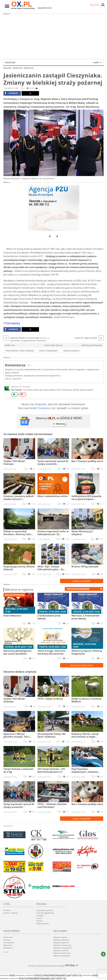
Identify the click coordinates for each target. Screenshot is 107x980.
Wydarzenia (29, 68)
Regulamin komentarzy (62, 945)
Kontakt (39, 921)
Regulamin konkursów (62, 953)
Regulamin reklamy (61, 950)
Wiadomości (18, 68)
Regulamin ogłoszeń (61, 943)
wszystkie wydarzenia (82, 665)
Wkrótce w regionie (19, 590)
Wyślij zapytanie (43, 923)
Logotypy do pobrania (45, 910)
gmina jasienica (71, 351)
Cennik (39, 918)
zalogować (40, 404)
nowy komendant (49, 351)
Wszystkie (52, 62)
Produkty (40, 916)
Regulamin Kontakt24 (62, 956)
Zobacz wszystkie (82, 581)
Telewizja (7, 940)
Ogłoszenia (8, 945)
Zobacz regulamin (13, 379)
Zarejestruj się (46, 408)
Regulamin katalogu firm (63, 948)
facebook (11, 93)
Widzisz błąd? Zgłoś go (53, 345)
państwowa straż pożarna (20, 351)
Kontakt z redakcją (11, 913)
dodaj (78, 589)
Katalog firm (8, 948)
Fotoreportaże (9, 943)
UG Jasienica (14, 323)
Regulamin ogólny (60, 937)
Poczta (6, 952)
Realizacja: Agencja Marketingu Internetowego (53, 966)
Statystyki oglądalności (45, 913)
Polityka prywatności (61, 940)
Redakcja (7, 910)
